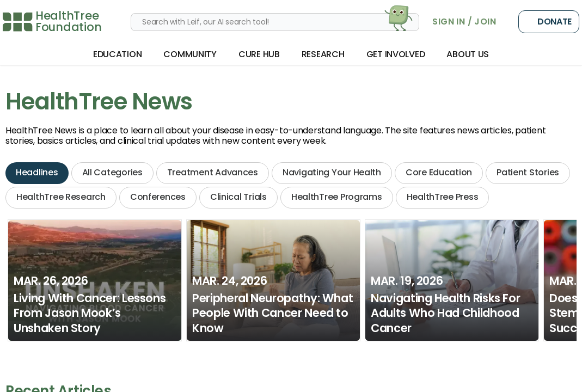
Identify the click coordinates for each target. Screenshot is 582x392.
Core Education (439, 172)
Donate (549, 22)
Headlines (37, 172)
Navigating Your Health (332, 172)
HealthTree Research (61, 197)
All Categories (112, 172)
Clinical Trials (238, 197)
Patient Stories (528, 172)
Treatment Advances (213, 172)
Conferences (158, 197)
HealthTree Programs (337, 197)
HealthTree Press (443, 197)
